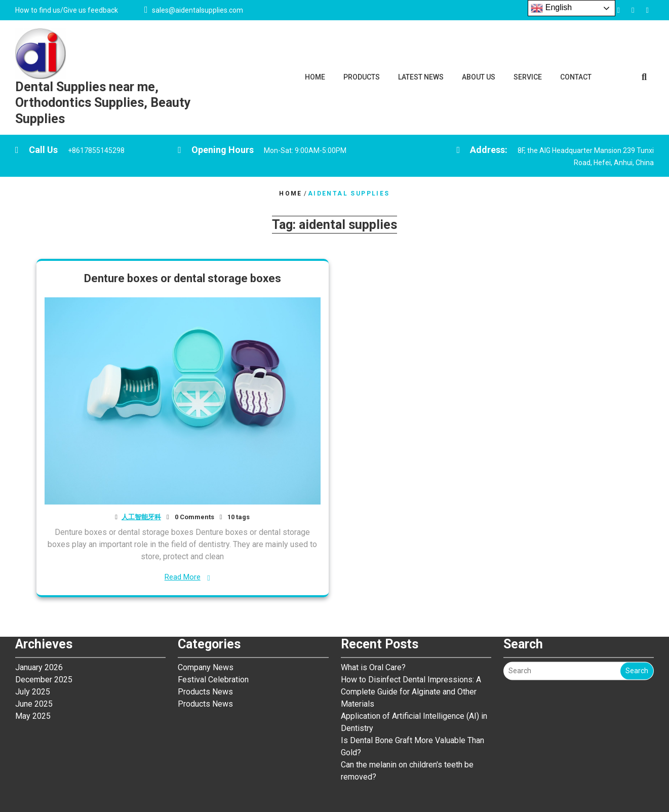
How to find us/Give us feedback (67, 10)
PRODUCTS (362, 77)
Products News (205, 627)
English (551, 8)
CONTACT (576, 77)
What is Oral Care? (374, 603)
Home (291, 194)
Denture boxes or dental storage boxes (183, 278)
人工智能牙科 (141, 517)
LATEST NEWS (421, 77)
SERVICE (528, 77)
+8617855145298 (96, 150)
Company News (206, 603)
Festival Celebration (213, 615)
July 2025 (33, 627)
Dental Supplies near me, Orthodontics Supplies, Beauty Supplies (103, 103)
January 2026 (39, 603)
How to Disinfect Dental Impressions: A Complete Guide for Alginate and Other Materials (411, 627)
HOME (315, 77)
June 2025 (34, 639)
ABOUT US (479, 77)
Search (637, 606)
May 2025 (33, 651)
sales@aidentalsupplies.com (198, 10)
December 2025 (44, 615)
